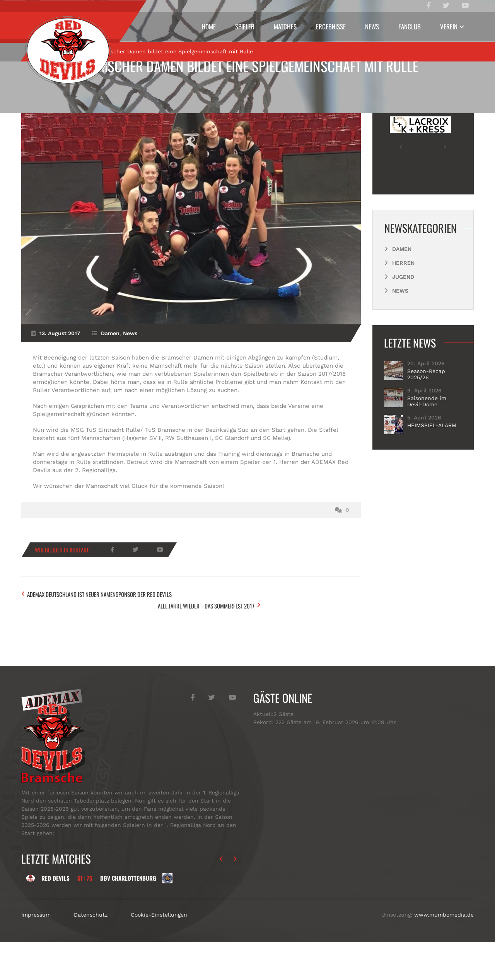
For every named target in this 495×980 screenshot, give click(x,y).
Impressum (36, 953)
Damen (73, 103)
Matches (285, 26)
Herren (403, 315)
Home (209, 26)
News (372, 26)
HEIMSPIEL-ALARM (432, 477)
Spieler (245, 26)
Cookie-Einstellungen (159, 953)
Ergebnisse (331, 26)
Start (44, 103)
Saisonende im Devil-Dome (427, 453)
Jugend (403, 329)
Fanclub (410, 26)
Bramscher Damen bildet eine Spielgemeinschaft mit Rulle (247, 66)
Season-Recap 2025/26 (426, 426)
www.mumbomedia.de (444, 953)
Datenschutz (91, 953)
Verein (449, 26)
